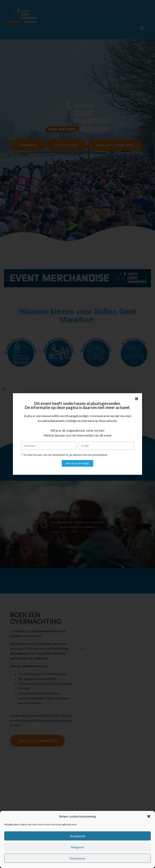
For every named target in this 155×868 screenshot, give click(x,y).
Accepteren (77, 836)
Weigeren (77, 847)
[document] (77, 434)
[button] (149, 816)
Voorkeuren (77, 858)
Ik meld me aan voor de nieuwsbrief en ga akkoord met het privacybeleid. (66, 455)
